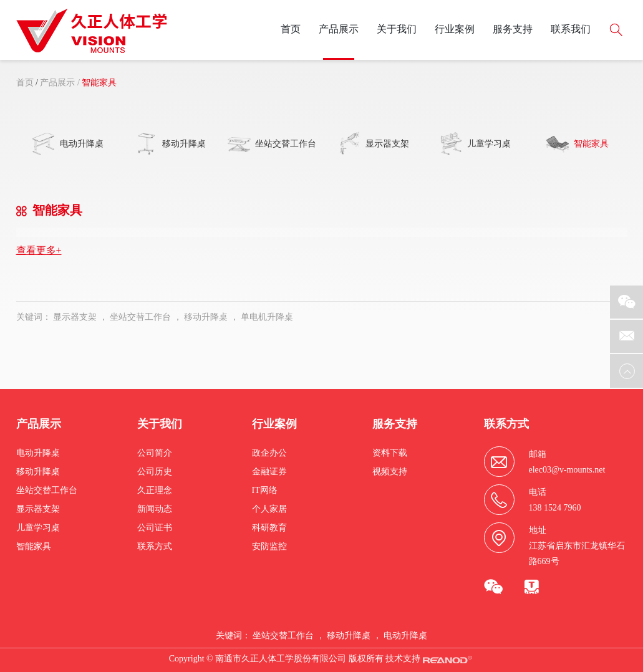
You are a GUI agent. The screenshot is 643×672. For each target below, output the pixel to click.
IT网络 (265, 490)
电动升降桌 (38, 453)
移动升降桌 (206, 317)
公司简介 (155, 453)
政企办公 (269, 453)
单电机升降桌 (267, 317)
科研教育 (269, 528)
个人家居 (269, 509)
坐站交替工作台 (140, 317)
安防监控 (269, 546)
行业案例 (455, 29)
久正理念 (155, 490)
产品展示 (339, 29)
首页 (291, 29)
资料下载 (390, 453)
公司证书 (155, 528)
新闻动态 (155, 509)
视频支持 (390, 472)
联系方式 (155, 546)
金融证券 (269, 472)
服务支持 (513, 29)
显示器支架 (75, 317)
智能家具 (99, 83)
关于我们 (397, 29)
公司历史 (155, 472)
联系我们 (571, 29)
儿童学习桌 (38, 528)
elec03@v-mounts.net (567, 470)
